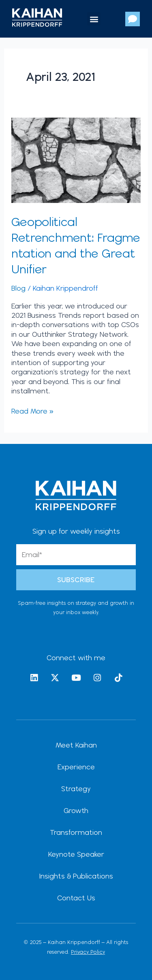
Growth (76, 810)
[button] (94, 19)
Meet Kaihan (76, 745)
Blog (18, 288)
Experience (76, 767)
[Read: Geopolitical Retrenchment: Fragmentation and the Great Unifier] (76, 159)
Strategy (76, 789)
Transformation (76, 832)
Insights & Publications (76, 876)
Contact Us (76, 898)
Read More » (32, 411)
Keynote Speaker (76, 854)
